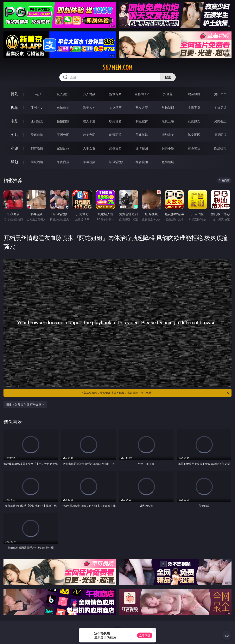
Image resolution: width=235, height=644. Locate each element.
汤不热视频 (115, 162)
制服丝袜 (142, 121)
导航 (15, 162)
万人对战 (89, 94)
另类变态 (220, 121)
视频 (15, 107)
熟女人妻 (142, 108)
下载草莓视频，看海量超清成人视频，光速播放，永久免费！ (155, 393)
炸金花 (168, 94)
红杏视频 (142, 162)
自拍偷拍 (63, 108)
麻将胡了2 (142, 94)
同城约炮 (37, 162)
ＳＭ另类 (220, 108)
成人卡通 (89, 121)
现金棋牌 (194, 94)
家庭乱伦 (63, 148)
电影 (15, 121)
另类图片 (220, 135)
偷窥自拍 (37, 135)
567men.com (117, 67)
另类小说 (168, 148)
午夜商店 (63, 162)
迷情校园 (142, 148)
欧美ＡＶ (89, 108)
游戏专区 (115, 94)
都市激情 (37, 148)
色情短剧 (168, 162)
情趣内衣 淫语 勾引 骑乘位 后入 (25, 404)
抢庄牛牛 (220, 94)
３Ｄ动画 (115, 108)
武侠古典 (115, 148)
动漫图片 (115, 135)
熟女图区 (194, 135)
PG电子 (37, 94)
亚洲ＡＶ (37, 108)
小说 (15, 148)
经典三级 (168, 121)
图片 (15, 135)
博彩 (15, 94)
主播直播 (194, 108)
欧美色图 (89, 135)
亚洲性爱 (37, 121)
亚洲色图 (63, 135)
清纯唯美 (168, 135)
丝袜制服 (168, 108)
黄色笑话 (194, 148)
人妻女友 (89, 148)
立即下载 (145, 635)
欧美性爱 (115, 121)
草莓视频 (89, 162)
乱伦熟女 (194, 121)
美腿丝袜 (142, 135)
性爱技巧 (220, 148)
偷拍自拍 (63, 121)
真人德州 (63, 94)
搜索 (168, 77)
